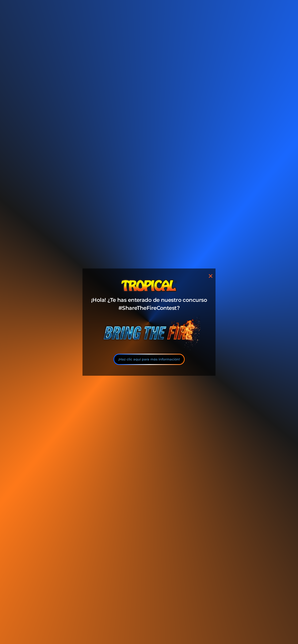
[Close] (211, 276)
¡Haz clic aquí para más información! (149, 359)
